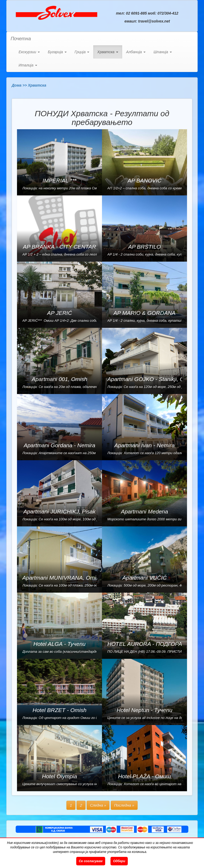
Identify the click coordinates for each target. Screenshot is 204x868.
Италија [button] (28, 65)
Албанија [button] (136, 52)
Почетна (21, 39)
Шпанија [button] (163, 52)
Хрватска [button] (108, 52)
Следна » (98, 805)
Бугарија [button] (57, 52)
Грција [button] (82, 52)
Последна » (124, 805)
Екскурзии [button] (29, 52)
